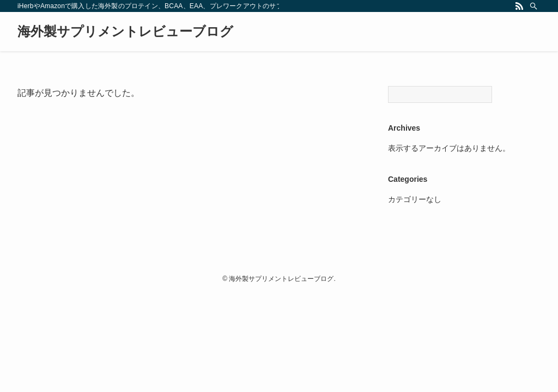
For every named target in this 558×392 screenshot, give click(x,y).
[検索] (533, 6)
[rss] (519, 6)
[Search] (440, 94)
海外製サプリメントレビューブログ (125, 32)
